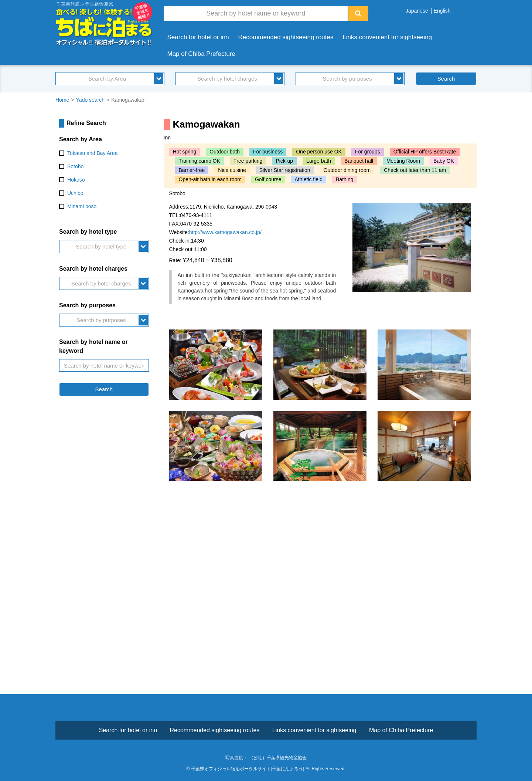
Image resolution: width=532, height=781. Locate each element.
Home (62, 100)
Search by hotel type (101, 246)
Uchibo (75, 193)
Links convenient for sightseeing (387, 37)
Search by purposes (347, 79)
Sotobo (75, 166)
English (442, 11)
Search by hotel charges (227, 79)
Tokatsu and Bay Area (92, 153)
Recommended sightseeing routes (286, 37)
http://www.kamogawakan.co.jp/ (225, 232)
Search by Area (107, 79)
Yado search (91, 100)
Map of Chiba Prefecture (201, 54)
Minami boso (82, 206)
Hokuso (76, 180)
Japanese (417, 11)
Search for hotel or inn (198, 37)
